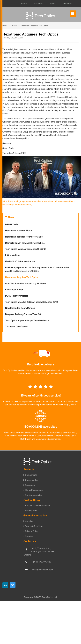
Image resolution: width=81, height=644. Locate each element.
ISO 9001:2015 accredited (41, 426)
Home (5, 26)
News (14, 26)
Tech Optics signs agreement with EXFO (25, 249)
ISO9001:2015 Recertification (20, 261)
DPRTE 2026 (12, 224)
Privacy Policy (32, 531)
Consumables (31, 480)
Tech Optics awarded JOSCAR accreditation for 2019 (31, 302)
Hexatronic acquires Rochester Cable (24, 237)
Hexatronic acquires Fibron (19, 230)
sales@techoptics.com (42, 569)
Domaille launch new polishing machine (25, 243)
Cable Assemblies (33, 495)
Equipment (30, 485)
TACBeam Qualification (17, 326)
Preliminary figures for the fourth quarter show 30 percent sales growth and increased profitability (37, 269)
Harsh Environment (34, 490)
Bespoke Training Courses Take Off (23, 314)
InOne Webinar (13, 255)
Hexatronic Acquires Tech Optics (22, 277)
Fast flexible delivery (41, 364)
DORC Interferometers (17, 296)
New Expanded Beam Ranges (20, 308)
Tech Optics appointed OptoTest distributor (27, 320)
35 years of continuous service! (40, 395)
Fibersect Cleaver (14, 289)
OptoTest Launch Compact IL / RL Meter (26, 283)
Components (31, 475)
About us (29, 521)
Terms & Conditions (34, 526)
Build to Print (31, 510)
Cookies (29, 536)
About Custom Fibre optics (38, 505)
